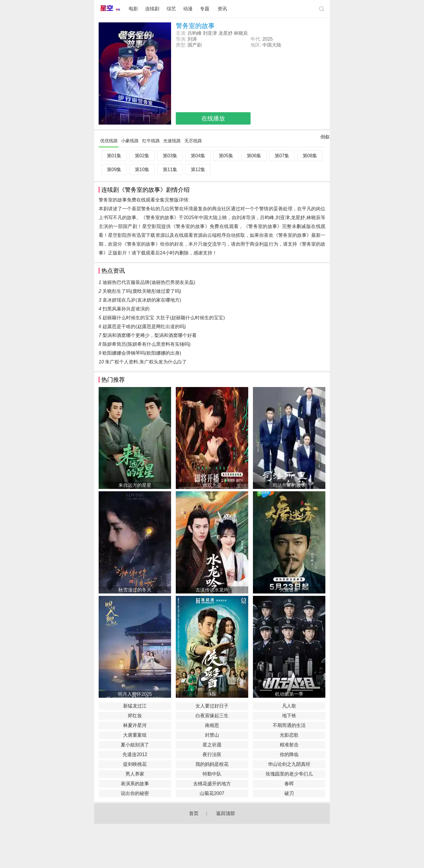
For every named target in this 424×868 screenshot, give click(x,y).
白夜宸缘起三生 (212, 716)
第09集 (114, 170)
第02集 (142, 156)
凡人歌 (289, 706)
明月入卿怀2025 (135, 694)
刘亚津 (210, 33)
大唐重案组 (135, 735)
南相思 (212, 725)
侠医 (212, 694)
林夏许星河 (135, 725)
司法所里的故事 (289, 485)
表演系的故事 (135, 784)
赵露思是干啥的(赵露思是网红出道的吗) (144, 326)
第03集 (170, 156)
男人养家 (135, 774)
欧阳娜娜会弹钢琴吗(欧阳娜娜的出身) (142, 353)
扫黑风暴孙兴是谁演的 (126, 309)
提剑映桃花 (135, 764)
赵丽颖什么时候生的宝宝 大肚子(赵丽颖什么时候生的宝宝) (164, 318)
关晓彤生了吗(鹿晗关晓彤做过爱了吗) (142, 291)
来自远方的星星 (135, 485)
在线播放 (213, 118)
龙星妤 (226, 33)
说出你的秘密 (135, 793)
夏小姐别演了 (135, 745)
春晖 (289, 784)
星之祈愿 (212, 745)
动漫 (188, 9)
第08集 (310, 156)
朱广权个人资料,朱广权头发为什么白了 (146, 362)
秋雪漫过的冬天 (135, 590)
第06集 (254, 156)
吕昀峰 (195, 33)
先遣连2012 (135, 754)
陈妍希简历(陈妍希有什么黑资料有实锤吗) (146, 344)
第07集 (282, 156)
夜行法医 (212, 754)
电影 (133, 9)
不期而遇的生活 (289, 725)
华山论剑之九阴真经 (289, 764)
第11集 (170, 170)
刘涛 (192, 39)
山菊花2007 (212, 793)
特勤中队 (212, 774)
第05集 (226, 156)
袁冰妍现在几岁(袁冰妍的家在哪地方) (142, 300)
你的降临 (289, 754)
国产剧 (195, 45)
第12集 (198, 170)
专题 (205, 9)
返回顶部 (226, 813)
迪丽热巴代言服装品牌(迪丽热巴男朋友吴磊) (149, 282)
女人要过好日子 (212, 706)
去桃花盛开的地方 (212, 784)
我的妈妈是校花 (212, 764)
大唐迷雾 (289, 590)
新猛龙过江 (135, 706)
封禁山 (212, 735)
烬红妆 (135, 716)
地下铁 (289, 716)
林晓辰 (241, 33)
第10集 (142, 170)
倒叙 (325, 138)
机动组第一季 (289, 694)
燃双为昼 (212, 485)
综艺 (171, 9)
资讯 (222, 9)
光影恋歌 (289, 735)
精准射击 (289, 745)
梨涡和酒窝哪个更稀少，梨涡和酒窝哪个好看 (150, 335)
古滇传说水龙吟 (212, 590)
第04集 (198, 156)
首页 (194, 813)
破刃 (289, 793)
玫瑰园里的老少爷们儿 (289, 774)
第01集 (114, 156)
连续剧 (152, 9)
